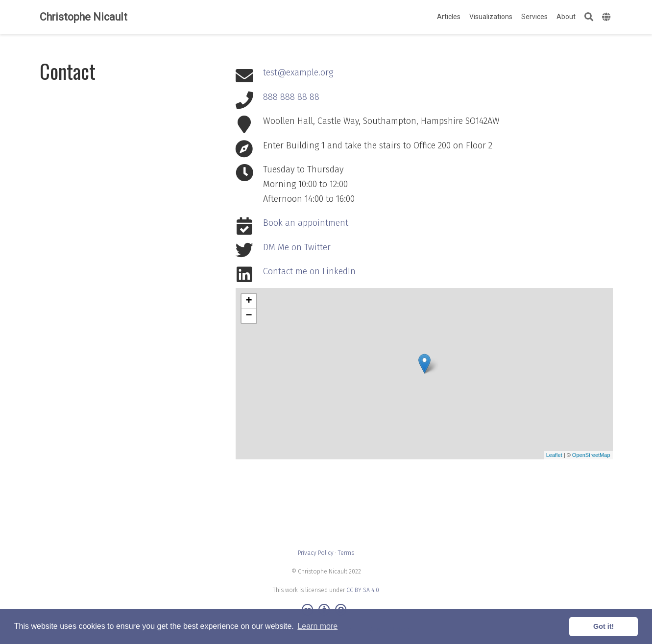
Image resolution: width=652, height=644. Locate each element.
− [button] (249, 316)
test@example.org (298, 72)
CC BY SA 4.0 (363, 590)
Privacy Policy (316, 553)
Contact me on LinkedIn (309, 271)
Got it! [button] (604, 626)
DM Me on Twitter (297, 247)
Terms (346, 553)
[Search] (589, 17)
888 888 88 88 (291, 97)
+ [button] (249, 301)
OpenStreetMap (591, 455)
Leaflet (554, 455)
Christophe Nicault (84, 17)
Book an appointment (306, 223)
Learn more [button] (317, 626)
